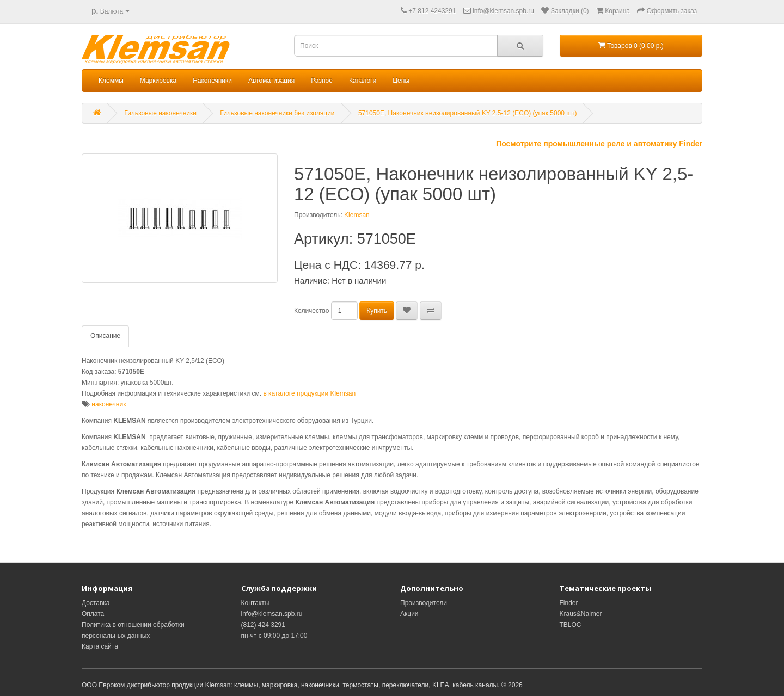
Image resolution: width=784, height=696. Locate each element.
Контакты (255, 603)
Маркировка (158, 81)
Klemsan (357, 215)
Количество (311, 311)
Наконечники (212, 81)
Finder (569, 603)
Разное (322, 81)
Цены (401, 81)
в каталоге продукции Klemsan (309, 393)
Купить (377, 311)
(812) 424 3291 (263, 625)
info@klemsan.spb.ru (272, 614)
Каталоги (363, 81)
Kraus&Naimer (581, 614)
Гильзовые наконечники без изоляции (277, 113)
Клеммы (111, 81)
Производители (424, 603)
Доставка (96, 603)
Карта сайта (100, 646)
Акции (409, 614)
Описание (105, 336)
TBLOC (571, 625)
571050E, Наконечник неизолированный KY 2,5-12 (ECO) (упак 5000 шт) (468, 113)
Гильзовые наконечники (160, 113)
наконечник (109, 404)
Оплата (93, 614)
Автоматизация (271, 81)
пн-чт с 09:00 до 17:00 (274, 636)
